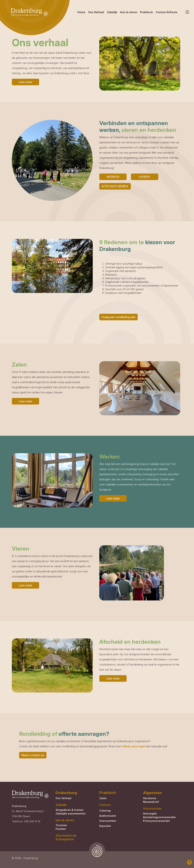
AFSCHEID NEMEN (115, 186)
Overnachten (108, 821)
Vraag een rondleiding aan (118, 317)
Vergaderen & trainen (69, 810)
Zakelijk (112, 12)
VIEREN (145, 177)
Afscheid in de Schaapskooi (66, 837)
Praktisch (146, 12)
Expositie (105, 826)
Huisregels (150, 813)
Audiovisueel (108, 816)
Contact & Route (166, 12)
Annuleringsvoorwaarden (159, 817)
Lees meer (25, 82)
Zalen (103, 798)
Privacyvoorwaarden (156, 821)
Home (81, 12)
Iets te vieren (129, 12)
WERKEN (113, 177)
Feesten (61, 829)
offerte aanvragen (134, 746)
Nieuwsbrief (151, 802)
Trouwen (61, 825)
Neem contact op (33, 755)
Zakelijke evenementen (71, 813)
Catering (105, 811)
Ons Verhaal (96, 12)
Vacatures (150, 798)
